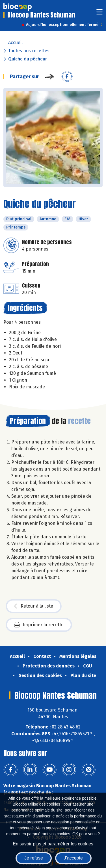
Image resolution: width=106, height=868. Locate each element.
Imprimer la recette (39, 625)
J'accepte (73, 858)
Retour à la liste (34, 606)
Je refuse (34, 858)
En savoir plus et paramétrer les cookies (53, 844)
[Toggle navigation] (99, 14)
